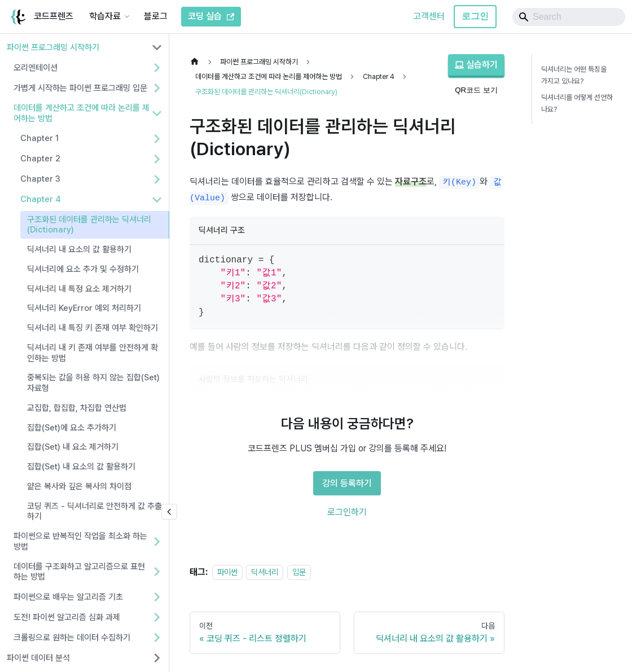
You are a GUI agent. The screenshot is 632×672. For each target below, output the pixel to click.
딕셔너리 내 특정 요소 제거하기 (79, 289)
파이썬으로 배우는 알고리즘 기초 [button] (68, 597)
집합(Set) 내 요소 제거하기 (73, 447)
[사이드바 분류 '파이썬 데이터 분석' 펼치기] (157, 658)
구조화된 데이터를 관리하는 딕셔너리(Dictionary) (89, 225)
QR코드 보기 (476, 90)
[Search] (569, 17)
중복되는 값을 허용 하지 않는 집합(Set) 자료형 (93, 383)
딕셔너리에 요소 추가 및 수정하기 (83, 269)
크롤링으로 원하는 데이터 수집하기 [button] (72, 638)
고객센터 (429, 16)
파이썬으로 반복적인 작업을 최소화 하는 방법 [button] (80, 541)
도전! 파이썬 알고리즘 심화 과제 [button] (67, 617)
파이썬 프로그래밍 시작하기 (53, 47)
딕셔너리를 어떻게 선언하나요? (577, 103)
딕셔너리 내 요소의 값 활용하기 (79, 249)
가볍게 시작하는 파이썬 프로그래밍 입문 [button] (80, 88)
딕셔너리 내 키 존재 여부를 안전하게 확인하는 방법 (93, 353)
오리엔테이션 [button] (36, 68)
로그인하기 (347, 512)
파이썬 (227, 572)
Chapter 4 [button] (41, 199)
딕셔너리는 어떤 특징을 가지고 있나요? (574, 75)
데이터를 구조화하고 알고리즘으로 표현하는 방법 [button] (79, 572)
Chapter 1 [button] (39, 138)
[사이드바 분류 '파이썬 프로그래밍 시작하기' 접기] (157, 47)
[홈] (197, 62)
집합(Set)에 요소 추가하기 (72, 428)
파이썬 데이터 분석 (38, 658)
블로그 (156, 16)
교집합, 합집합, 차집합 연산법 (77, 408)
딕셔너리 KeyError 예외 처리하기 (84, 308)
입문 (299, 572)
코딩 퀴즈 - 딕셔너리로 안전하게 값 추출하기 (95, 511)
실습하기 (476, 65)
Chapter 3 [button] (40, 179)
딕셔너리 (265, 572)
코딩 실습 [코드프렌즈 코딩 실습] (211, 16)
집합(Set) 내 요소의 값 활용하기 (81, 467)
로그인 (475, 16)
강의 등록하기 (347, 483)
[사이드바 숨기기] (169, 512)
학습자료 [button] (105, 16)
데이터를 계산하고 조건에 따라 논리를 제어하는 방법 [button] (82, 113)
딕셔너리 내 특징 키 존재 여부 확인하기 (93, 328)
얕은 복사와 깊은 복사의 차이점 (79, 486)
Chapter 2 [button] (40, 159)
